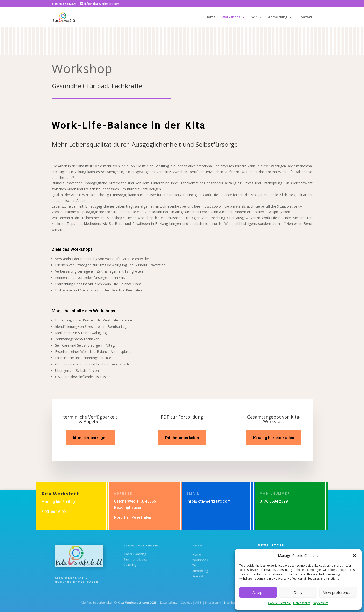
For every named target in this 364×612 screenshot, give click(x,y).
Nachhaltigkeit (216, 602)
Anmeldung (278, 17)
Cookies (185, 602)
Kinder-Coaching (139, 556)
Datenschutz (302, 603)
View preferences (338, 592)
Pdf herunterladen (182, 438)
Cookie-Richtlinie (279, 603)
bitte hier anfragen (90, 438)
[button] (354, 556)
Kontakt (306, 17)
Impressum (320, 603)
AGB (193, 602)
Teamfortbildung (139, 559)
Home (211, 17)
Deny (298, 592)
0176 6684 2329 (274, 501)
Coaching (136, 563)
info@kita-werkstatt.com (209, 501)
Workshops (231, 17)
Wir (254, 17)
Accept (258, 592)
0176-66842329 (66, 4)
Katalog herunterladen (274, 438)
